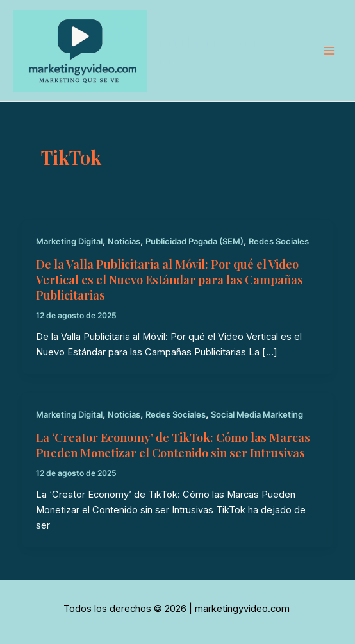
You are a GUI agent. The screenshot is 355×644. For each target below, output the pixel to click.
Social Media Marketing (257, 415)
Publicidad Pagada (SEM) (194, 241)
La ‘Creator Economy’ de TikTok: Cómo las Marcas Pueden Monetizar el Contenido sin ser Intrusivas (173, 445)
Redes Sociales (279, 241)
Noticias (124, 241)
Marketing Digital (69, 241)
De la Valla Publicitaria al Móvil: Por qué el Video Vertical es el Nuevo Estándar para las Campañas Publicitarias (169, 279)
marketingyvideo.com (225, 51)
